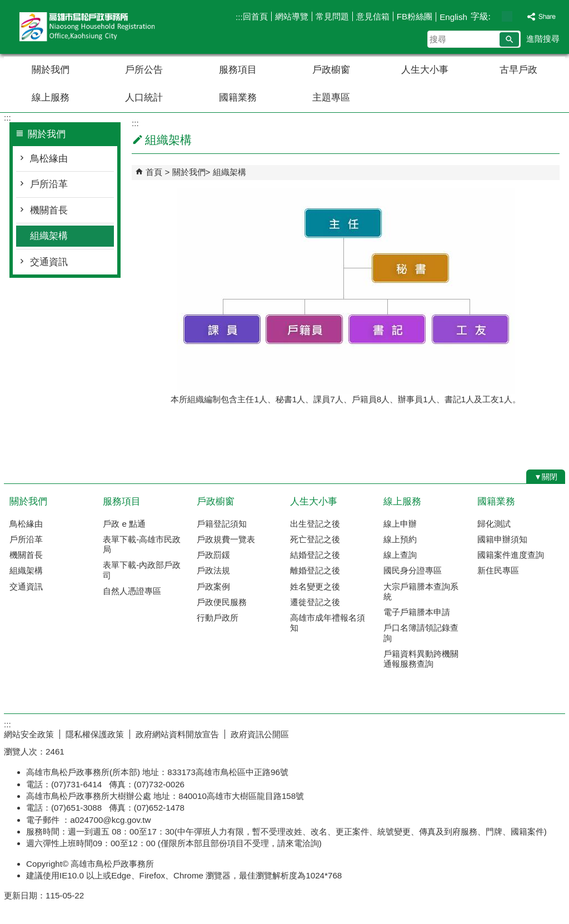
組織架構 (49, 236)
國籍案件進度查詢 (511, 555)
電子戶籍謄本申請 (417, 612)
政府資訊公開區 (260, 734)
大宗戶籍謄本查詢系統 (421, 591)
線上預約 (400, 539)
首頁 (154, 172)
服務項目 (238, 70)
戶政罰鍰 (213, 555)
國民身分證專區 (413, 570)
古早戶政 (518, 70)
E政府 (470, 732)
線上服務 (51, 98)
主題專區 (331, 98)
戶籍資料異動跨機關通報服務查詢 (421, 659)
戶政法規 (213, 570)
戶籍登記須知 (222, 524)
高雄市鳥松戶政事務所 (98, 27)
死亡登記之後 (315, 539)
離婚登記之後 (315, 570)
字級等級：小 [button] (495, 16)
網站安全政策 (29, 734)
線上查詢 (400, 555)
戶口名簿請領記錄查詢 (421, 633)
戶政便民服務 (222, 602)
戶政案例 (213, 586)
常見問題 (332, 16)
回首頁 (255, 16)
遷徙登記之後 (315, 602)
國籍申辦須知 (502, 539)
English (453, 17)
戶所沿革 (49, 184)
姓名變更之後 (315, 586)
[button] (509, 39)
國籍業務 (238, 98)
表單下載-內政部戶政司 (142, 570)
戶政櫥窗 (331, 70)
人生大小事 (425, 70)
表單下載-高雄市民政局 (142, 544)
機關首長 (49, 210)
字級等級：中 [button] (507, 16)
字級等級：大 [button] (519, 16)
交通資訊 (49, 262)
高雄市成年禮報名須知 (328, 623)
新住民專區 (498, 570)
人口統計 (144, 98)
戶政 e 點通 (124, 524)
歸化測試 (494, 524)
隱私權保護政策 (95, 734)
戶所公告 (144, 70)
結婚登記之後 (315, 555)
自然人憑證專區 (132, 591)
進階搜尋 (543, 39)
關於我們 (51, 70)
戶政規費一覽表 (226, 539)
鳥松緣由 (49, 159)
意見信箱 (373, 16)
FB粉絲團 (415, 16)
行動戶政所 (218, 618)
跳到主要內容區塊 (6, 6)
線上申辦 (400, 524)
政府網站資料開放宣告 (177, 734)
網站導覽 (292, 16)
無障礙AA (525, 733)
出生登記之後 (315, 524)
